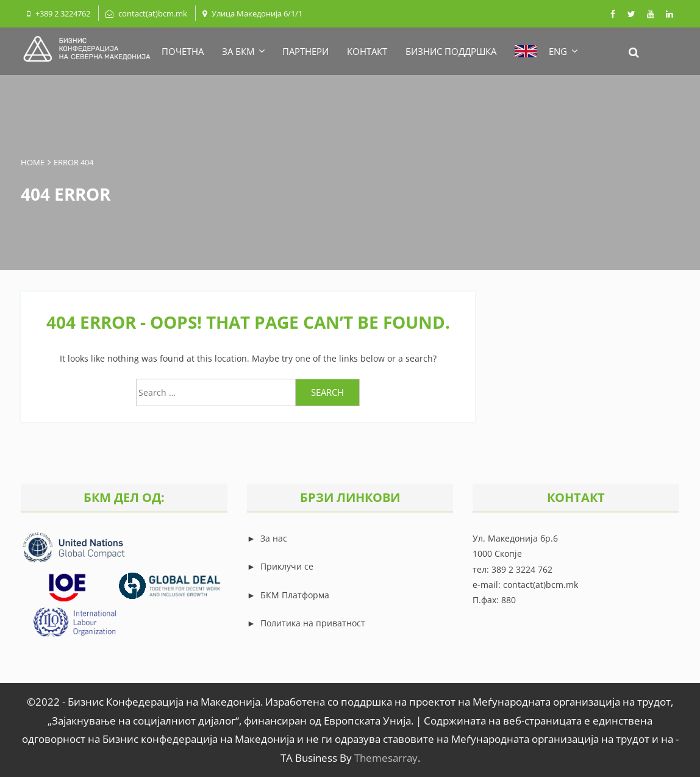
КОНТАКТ (367, 51)
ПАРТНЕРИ (305, 51)
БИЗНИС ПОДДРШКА (451, 51)
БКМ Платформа (295, 595)
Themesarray (386, 758)
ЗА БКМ (243, 51)
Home (33, 162)
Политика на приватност (313, 623)
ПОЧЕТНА (183, 51)
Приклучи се (287, 566)
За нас (273, 538)
